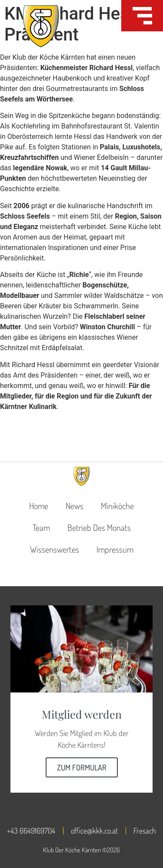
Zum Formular (82, 767)
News (75, 506)
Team (41, 527)
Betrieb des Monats (99, 527)
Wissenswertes (55, 549)
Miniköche (117, 506)
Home (39, 506)
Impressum (115, 549)
